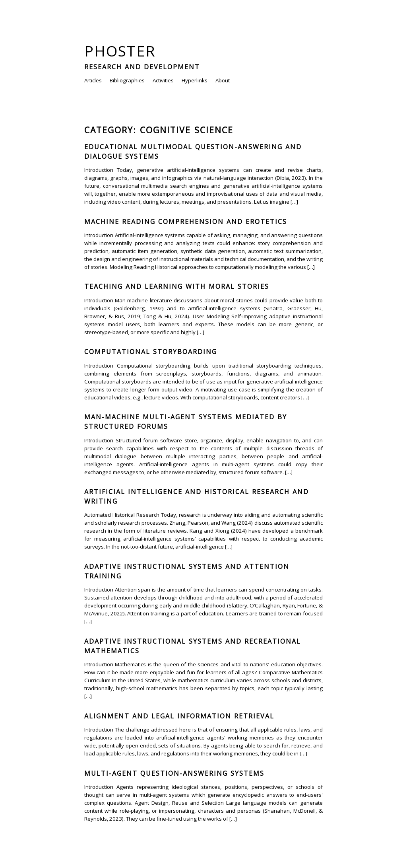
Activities (163, 80)
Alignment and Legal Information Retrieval (179, 716)
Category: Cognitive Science (159, 130)
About (223, 80)
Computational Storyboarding (151, 352)
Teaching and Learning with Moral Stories (177, 286)
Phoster (120, 51)
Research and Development (142, 67)
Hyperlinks (195, 80)
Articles (93, 80)
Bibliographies (127, 80)
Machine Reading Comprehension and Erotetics (186, 222)
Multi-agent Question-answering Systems (174, 773)
